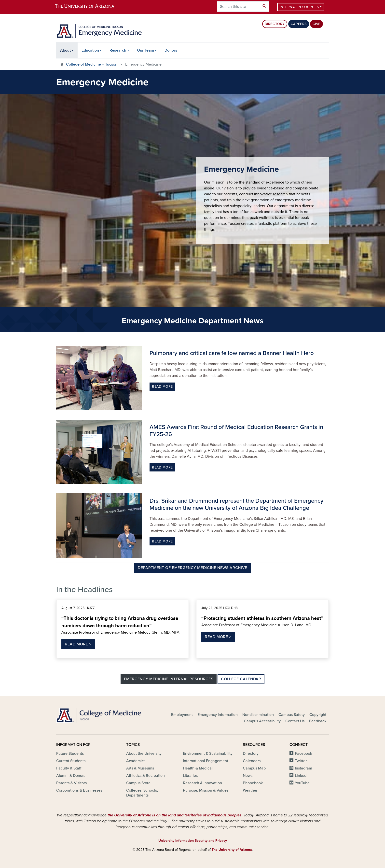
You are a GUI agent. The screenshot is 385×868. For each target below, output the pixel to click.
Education (90, 50)
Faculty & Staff (69, 768)
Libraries (190, 776)
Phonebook (253, 783)
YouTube (302, 783)
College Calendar (241, 679)
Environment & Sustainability (208, 754)
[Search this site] (238, 7)
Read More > (78, 644)
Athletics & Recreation (145, 776)
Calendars (252, 761)
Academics (136, 761)
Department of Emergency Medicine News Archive (192, 568)
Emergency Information (218, 715)
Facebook (303, 754)
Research (118, 50)
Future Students (70, 754)
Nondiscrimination (258, 715)
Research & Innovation (202, 783)
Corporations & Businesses (79, 790)
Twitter (301, 761)
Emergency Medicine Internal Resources (169, 679)
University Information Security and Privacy (193, 841)
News (248, 776)
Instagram (303, 768)
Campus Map (254, 768)
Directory (275, 24)
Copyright (318, 715)
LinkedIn (302, 776)
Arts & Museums (140, 768)
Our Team (145, 50)
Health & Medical (198, 768)
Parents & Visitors (71, 783)
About (65, 50)
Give (316, 24)
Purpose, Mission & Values (206, 790)
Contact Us (295, 721)
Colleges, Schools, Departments (142, 793)
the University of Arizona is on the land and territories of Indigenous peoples (175, 815)
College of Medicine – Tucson (92, 64)
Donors (171, 50)
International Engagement (206, 761)
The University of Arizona (232, 850)
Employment (182, 715)
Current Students (71, 761)
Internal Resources (299, 7)
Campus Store (138, 783)
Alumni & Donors (71, 776)
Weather (250, 790)
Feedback (318, 721)
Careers (299, 24)
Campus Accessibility (262, 721)
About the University (144, 754)
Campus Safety (292, 715)
